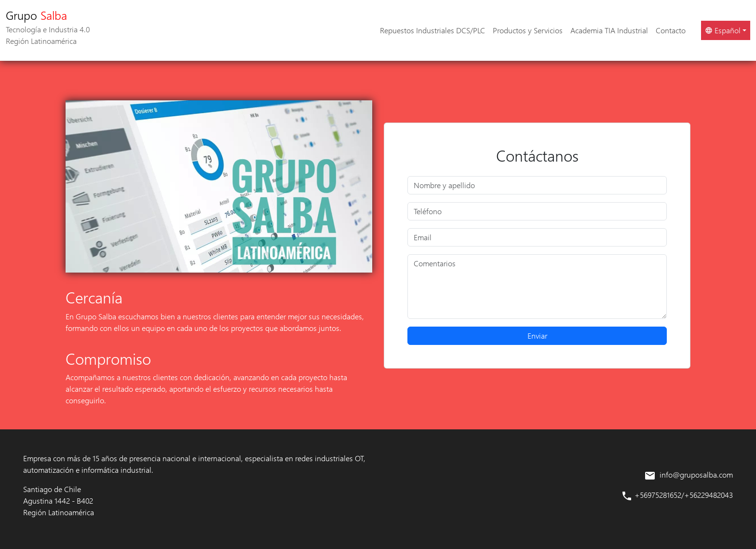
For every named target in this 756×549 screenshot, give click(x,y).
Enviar (537, 336)
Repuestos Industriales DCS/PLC (432, 30)
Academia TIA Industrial (609, 30)
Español (723, 30)
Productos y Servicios (528, 30)
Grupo (48, 27)
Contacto (671, 30)
